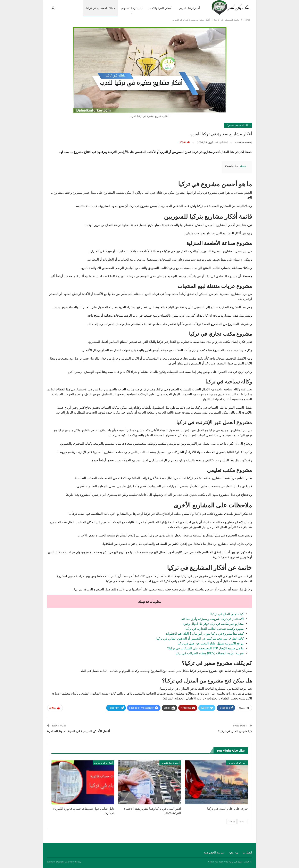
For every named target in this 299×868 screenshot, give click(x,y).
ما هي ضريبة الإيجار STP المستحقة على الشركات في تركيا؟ (206, 648)
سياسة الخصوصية (214, 852)
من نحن (234, 852)
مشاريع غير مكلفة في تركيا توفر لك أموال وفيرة (213, 624)
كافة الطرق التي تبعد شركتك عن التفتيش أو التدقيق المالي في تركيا (200, 638)
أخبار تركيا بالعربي (189, 8)
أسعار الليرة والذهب (160, 8)
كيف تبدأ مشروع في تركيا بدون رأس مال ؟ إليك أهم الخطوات (205, 633)
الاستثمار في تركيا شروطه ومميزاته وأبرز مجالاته (213, 619)
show (243, 166)
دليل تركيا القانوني (132, 8)
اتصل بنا (247, 852)
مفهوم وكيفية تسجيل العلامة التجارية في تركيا (215, 629)
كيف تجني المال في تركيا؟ (227, 614)
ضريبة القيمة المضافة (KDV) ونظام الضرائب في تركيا (210, 653)
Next (231, 821)
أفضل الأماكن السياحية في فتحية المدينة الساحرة (78, 731)
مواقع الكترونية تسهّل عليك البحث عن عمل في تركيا (211, 643)
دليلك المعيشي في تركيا (101, 8)
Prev (242, 821)
